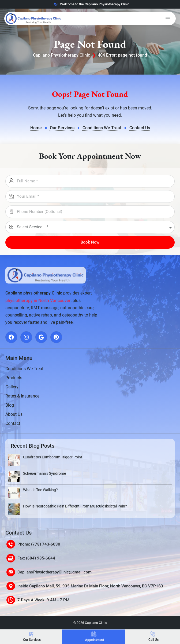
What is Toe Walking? (40, 490)
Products (14, 378)
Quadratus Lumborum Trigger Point (53, 457)
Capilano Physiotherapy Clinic (61, 55)
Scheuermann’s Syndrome (44, 473)
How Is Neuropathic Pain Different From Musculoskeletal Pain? (75, 506)
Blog (10, 405)
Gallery (12, 387)
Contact (13, 423)
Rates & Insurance (22, 396)
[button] (168, 19)
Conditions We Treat (24, 369)
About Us (14, 414)
